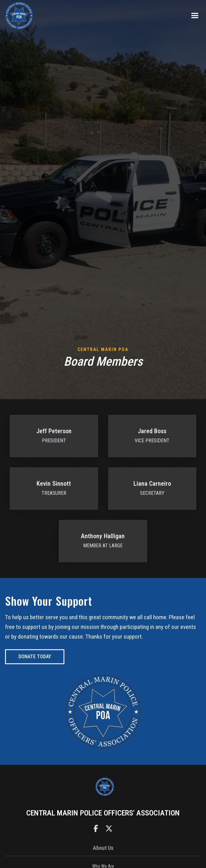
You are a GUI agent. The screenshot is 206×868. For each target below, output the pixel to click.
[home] (19, 16)
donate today (35, 657)
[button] (195, 16)
